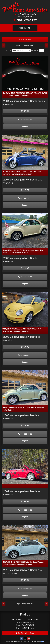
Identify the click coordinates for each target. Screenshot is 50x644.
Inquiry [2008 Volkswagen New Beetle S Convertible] (25, 284)
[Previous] (4, 45)
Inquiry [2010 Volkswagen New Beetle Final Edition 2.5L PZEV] (25, 595)
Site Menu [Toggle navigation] (25, 28)
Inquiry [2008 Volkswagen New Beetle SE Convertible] (25, 362)
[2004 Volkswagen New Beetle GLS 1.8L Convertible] (25, 73)
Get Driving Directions (25, 633)
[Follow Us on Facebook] (21, 639)
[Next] (46, 45)
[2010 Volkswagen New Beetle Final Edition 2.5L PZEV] (25, 542)
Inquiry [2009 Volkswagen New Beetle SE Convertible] (25, 517)
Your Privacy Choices (38, 641)
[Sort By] (22, 50)
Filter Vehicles (25, 39)
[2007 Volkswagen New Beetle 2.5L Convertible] (25, 152)
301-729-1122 (27, 20)
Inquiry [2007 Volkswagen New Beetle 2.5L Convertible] (25, 205)
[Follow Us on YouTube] (29, 639)
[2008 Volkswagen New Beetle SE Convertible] (25, 309)
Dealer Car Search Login (11, 641)
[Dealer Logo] (25, 7)
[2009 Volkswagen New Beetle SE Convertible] (25, 466)
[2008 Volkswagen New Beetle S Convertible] (25, 231)
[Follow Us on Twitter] (25, 639)
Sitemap (28, 641)
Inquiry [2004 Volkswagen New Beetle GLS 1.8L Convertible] (25, 126)
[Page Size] (41, 50)
